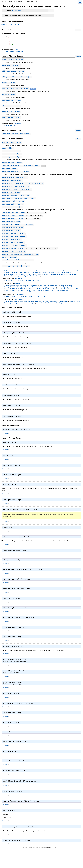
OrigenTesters (12, 1)
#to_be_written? (63, 298)
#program (73, 282)
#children (65, 278)
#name (73, 295)
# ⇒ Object (13, 62)
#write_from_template (12, 300)
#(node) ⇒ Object (13, 206)
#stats (53, 298)
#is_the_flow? (20, 282)
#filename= (34, 295)
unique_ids (56, 283)
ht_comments (66, 280)
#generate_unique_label (52, 280)
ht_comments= (9, 282)
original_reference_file (22, 296)
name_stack (37, 282)
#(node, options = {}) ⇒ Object (23, 188)
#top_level (36, 283)
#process (21, 311)
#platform (8, 298)
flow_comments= (36, 280)
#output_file (57, 296)
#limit (25, 288)
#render (7, 283)
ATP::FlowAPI (18, 286)
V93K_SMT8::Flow (15, 25)
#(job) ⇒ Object (13, 167)
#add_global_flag (10, 309)
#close (6, 293)
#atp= (10, 288)
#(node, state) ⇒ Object (19, 203)
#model (29, 282)
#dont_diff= (55, 293)
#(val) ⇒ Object (16, 191)
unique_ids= (65, 283)
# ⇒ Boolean (9, 264)
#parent (60, 282)
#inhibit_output (64, 295)
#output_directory (11, 129)
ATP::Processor (19, 307)
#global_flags (75, 309)
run (18, 305)
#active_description (12, 278)
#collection (14, 293)
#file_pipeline (23, 295)
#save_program (16, 283)
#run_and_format (27, 305)
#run (38, 311)
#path (66, 282)
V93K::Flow (5, 25)
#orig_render (51, 282)
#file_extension (10, 295)
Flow (14, 13)
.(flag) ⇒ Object (17, 137)
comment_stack (75, 278)
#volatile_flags (56, 311)
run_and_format (39, 305)
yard (48, 865)
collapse (78, 30)
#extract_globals (34, 309)
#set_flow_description (41, 298)
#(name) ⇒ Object (16, 273)
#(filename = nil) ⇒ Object (17, 80)
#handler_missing (10, 311)
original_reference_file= (42, 296)
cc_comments (45, 278)
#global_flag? (63, 309)
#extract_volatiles (49, 309)
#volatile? (45, 311)
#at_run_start (26, 278)
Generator (18, 127)
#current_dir (44, 293)
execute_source (66, 293)
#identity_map (44, 295)
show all (51, 10)
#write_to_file (27, 300)
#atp (6, 288)
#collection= (25, 293)
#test (29, 283)
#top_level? (46, 283)
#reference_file (18, 298)
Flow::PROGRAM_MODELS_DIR (14, 53)
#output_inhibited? (71, 296)
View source (5, 444)
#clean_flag (22, 309)
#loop (39, 288)
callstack (36, 278)
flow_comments (24, 280)
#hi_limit (17, 288)
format (13, 305)
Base (32, 1)
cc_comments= (55, 278)
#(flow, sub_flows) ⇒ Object (21, 170)
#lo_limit (32, 288)
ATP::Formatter (17, 10)
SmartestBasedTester (23, 1)
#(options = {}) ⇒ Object (16, 176)
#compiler (35, 293)
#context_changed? (11, 280)
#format (7, 305)
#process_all (30, 311)
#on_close (8, 296)
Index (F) (4, 1)
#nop (43, 282)
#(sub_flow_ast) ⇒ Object (18, 267)
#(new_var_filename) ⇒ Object (21, 261)
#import (53, 295)
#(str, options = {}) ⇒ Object (16, 200)
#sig (24, 283)
